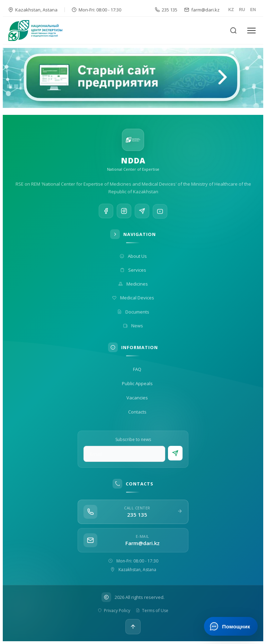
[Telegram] (142, 214)
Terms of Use (152, 611)
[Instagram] (124, 212)
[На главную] (39, 31)
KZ (231, 10)
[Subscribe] (175, 453)
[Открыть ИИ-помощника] (231, 626)
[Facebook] (106, 212)
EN (253, 10)
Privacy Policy (114, 611)
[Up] (133, 627)
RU (242, 10)
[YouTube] (160, 217)
